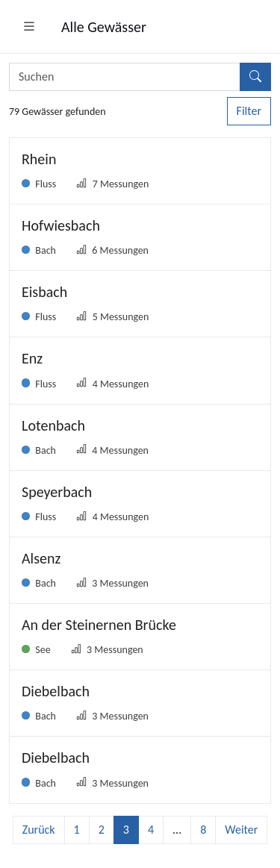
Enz (32, 358)
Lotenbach (53, 425)
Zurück (39, 830)
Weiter (241, 830)
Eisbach (44, 292)
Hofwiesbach (61, 225)
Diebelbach (56, 691)
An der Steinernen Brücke (99, 625)
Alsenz (41, 558)
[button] (29, 27)
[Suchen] (255, 77)
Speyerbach (57, 492)
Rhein (39, 159)
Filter (249, 111)
